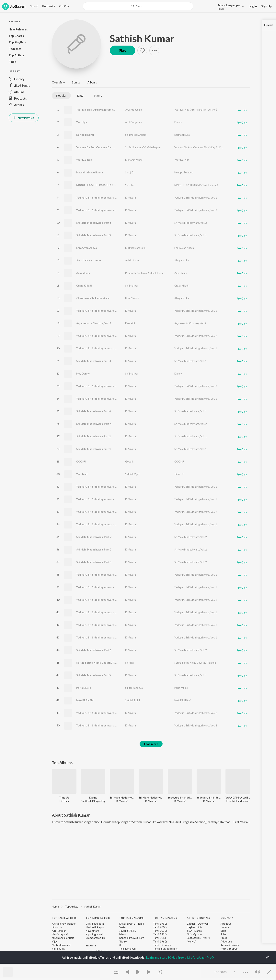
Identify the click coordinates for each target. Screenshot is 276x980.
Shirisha (130, 185)
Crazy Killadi (84, 286)
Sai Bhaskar (132, 135)
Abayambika (182, 260)
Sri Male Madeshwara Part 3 (94, 235)
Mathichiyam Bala (135, 248)
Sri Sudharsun (133, 147)
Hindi (221, 9)
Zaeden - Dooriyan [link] (198, 924)
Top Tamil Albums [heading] (132, 918)
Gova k (129, 462)
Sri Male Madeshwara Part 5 (94, 675)
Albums (92, 82)
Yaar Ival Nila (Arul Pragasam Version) (99, 110)
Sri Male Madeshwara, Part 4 (94, 424)
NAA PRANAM (85, 700)
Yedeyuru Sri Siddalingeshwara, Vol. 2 (196, 210)
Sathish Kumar (142, 38)
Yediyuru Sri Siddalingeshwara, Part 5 (99, 512)
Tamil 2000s (160, 927)
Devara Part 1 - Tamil (132, 924)
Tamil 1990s (160, 924)
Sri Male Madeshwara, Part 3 (94, 562)
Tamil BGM (159, 938)
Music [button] (34, 6)
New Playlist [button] (24, 118)
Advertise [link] (226, 942)
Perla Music (84, 688)
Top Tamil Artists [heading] (64, 918)
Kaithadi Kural (85, 135)
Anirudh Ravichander (64, 924)
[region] (151, 906)
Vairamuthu (58, 949)
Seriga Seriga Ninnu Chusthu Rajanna (99, 663)
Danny (178, 122)
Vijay (55, 942)
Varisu (123, 927)
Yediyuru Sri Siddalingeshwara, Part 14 (100, 311)
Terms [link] (224, 945)
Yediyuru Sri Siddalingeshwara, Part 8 (99, 625)
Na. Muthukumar (61, 945)
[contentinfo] (151, 945)
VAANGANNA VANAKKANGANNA (238, 798)
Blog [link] (223, 931)
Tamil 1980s (160, 934)
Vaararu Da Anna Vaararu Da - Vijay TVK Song (104, 147)
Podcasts (49, 6)
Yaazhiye (82, 122)
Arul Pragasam (134, 110)
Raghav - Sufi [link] (194, 927)
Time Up (179, 474)
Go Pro (64, 6)
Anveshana (83, 273)
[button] (230, 7)
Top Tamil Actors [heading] (98, 918)
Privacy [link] (235, 945)
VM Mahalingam (151, 147)
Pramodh (131, 273)
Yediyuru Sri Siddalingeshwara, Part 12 (100, 612)
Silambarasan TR (95, 938)
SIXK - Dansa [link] (194, 931)
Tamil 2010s (160, 931)
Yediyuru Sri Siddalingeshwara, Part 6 (99, 210)
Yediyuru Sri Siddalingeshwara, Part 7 (99, 587)
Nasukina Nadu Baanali (90, 172)
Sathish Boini (132, 700)
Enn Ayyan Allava (86, 248)
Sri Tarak (142, 273)
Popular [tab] (61, 96)
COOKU (81, 462)
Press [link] (224, 938)
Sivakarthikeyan (95, 927)
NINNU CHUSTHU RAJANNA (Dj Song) (100, 185)
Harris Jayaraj (60, 934)
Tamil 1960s (160, 942)
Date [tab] (80, 96)
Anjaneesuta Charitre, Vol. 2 (94, 323)
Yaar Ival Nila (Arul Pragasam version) (196, 110)
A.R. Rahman (59, 931)
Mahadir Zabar (134, 160)
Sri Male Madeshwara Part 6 (94, 411)
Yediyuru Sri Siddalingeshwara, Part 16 (100, 637)
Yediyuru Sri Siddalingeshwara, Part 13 (100, 198)
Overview (58, 82)
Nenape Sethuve (184, 172)
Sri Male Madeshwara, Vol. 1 (191, 235)
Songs (76, 82)
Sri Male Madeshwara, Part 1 (94, 650)
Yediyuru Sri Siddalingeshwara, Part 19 (100, 600)
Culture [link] (225, 927)
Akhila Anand (133, 260)
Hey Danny (83, 374)
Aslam (143, 135)
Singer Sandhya (134, 688)
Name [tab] (98, 96)
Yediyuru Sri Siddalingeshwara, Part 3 (99, 386)
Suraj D (129, 172)
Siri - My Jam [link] (194, 934)
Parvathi (130, 323)
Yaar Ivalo (82, 474)
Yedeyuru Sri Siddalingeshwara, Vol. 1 (196, 198)
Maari (123, 934)
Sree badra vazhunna (89, 260)
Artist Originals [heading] (199, 918)
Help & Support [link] (229, 949)
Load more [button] (151, 744)
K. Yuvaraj (131, 198)
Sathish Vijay (132, 474)
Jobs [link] (223, 934)
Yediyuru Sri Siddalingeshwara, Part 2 (99, 524)
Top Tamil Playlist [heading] (166, 918)
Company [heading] (227, 918)
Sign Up (266, 6)
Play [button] (122, 50)
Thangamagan (127, 949)
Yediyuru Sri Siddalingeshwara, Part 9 (99, 336)
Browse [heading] (91, 946)
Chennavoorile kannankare (93, 298)
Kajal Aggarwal (94, 934)
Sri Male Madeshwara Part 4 (94, 361)
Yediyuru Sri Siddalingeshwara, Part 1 (99, 499)
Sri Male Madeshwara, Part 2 (94, 550)
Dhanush (57, 927)
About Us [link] (226, 924)
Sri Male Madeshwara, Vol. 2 (191, 223)
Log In (253, 6)
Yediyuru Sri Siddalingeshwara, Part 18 (100, 348)
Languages (229, 5)
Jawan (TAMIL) (128, 931)
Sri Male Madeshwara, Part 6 (94, 223)
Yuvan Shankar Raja (63, 938)
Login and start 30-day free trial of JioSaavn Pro (180, 957)
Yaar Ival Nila (84, 160)
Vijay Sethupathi (95, 924)
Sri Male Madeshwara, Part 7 (94, 537)
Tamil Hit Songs (162, 945)
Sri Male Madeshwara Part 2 (94, 436)
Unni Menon (132, 298)
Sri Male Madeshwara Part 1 (94, 449)
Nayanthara (92, 931)
